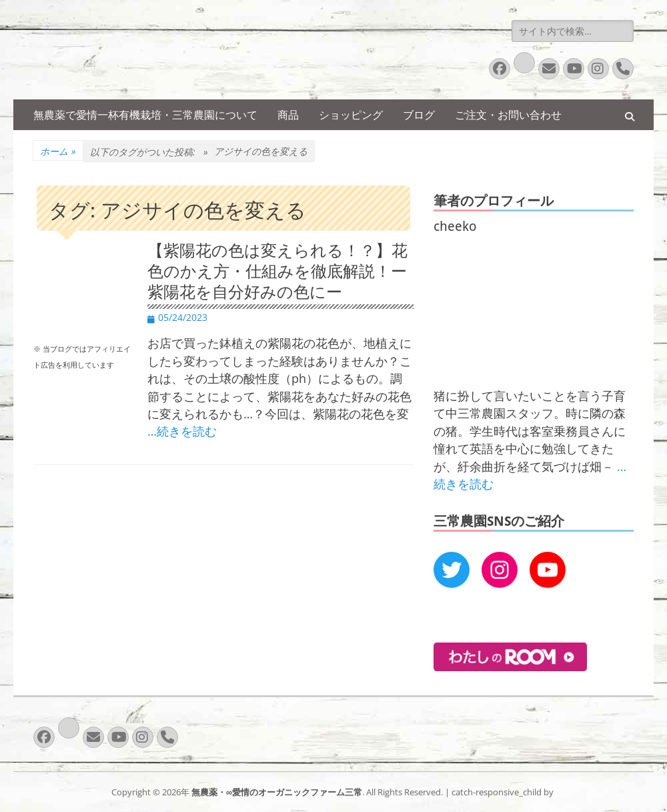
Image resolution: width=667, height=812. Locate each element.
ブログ (419, 115)
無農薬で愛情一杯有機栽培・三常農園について (145, 115)
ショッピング (351, 115)
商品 (288, 115)
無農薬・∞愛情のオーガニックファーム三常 (277, 792)
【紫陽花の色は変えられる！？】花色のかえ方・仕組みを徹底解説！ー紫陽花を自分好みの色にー (277, 272)
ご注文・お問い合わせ (508, 115)
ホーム (58, 151)
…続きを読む (182, 431)
